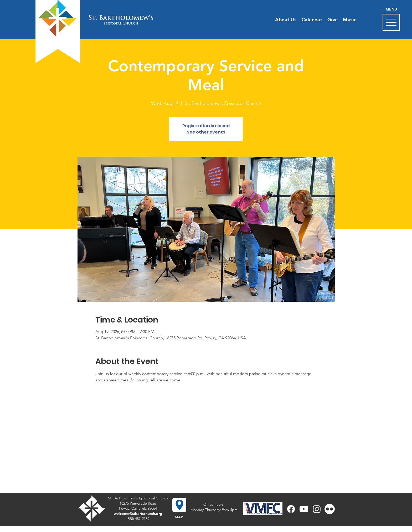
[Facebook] (291, 509)
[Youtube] (304, 509)
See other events (206, 132)
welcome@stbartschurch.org (138, 514)
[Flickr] (330, 509)
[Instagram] (317, 509)
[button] (391, 22)
